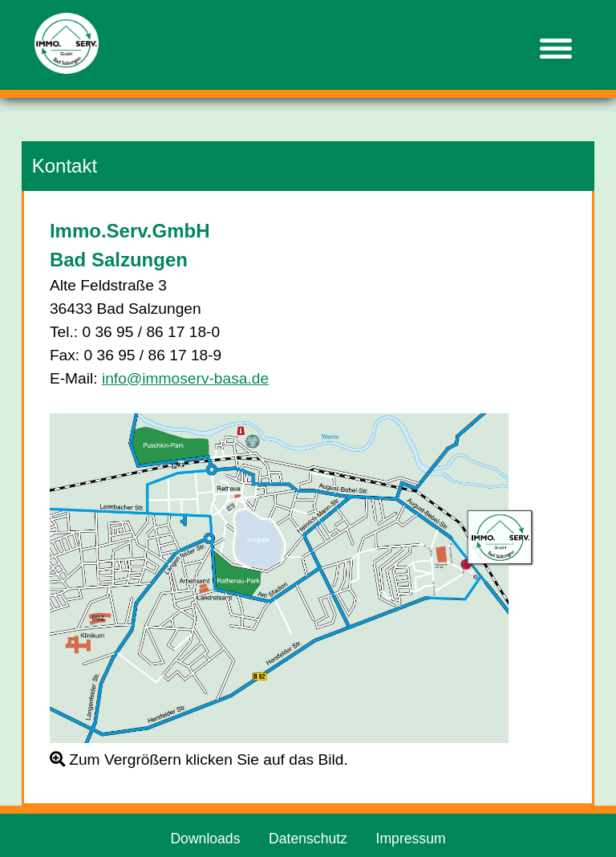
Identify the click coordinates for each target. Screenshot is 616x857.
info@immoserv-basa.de (185, 378)
